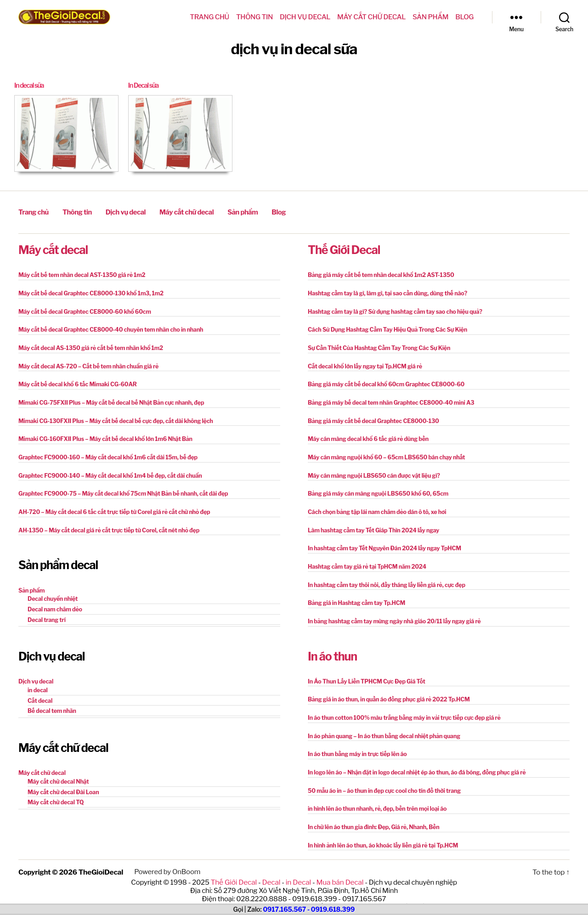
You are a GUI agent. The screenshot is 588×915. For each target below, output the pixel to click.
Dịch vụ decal (305, 17)
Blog (464, 17)
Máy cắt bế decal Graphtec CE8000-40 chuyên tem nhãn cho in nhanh (107, 327)
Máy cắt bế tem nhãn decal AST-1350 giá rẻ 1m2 (79, 274)
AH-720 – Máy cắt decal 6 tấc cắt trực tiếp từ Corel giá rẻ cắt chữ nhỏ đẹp (111, 506)
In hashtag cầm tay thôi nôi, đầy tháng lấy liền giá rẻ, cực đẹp (384, 578)
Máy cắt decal (53, 249)
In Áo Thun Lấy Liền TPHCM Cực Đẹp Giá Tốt (364, 674)
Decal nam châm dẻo (54, 602)
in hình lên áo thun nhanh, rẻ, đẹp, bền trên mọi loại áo (375, 799)
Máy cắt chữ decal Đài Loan (62, 783)
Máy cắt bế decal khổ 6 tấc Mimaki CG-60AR (75, 381)
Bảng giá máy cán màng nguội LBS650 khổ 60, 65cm (376, 489)
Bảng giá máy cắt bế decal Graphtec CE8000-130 (371, 417)
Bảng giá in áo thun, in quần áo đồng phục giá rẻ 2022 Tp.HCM (386, 692)
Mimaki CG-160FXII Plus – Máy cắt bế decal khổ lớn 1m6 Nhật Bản (102, 435)
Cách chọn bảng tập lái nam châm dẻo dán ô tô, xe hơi (374, 506)
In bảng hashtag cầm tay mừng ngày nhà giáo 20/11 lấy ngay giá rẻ (391, 614)
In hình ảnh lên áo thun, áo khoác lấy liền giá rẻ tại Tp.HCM (380, 835)
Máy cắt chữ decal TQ (55, 793)
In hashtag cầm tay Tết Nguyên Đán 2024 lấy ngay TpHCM (382, 542)
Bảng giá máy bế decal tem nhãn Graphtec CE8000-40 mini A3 (388, 399)
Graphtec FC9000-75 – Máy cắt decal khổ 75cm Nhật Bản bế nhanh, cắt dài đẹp (119, 489)
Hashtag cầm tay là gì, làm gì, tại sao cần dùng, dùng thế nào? (384, 291)
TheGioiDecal (100, 861)
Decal (272, 871)
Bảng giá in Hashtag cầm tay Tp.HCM (355, 596)
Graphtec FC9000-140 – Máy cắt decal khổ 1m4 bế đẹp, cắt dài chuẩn (107, 471)
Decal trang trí (46, 613)
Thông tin (254, 17)
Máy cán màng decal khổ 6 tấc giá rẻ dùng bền (366, 435)
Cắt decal (40, 693)
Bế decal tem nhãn (51, 703)
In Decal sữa (144, 85)
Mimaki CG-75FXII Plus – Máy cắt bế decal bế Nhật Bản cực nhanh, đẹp (108, 399)
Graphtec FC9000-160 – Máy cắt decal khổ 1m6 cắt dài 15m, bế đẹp (105, 453)
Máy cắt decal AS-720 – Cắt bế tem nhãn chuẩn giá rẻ (86, 363)
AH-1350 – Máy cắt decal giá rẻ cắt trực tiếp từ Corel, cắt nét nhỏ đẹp (106, 524)
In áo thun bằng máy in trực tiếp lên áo (356, 745)
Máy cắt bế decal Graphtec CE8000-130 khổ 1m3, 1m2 (88, 291)
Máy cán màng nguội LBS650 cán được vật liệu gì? (371, 471)
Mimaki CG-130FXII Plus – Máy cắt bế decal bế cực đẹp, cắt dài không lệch (112, 417)
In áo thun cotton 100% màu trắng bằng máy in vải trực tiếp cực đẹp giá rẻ (401, 709)
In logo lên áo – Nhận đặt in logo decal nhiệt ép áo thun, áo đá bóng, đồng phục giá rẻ (413, 763)
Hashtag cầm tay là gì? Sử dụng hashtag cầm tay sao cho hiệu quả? (392, 309)
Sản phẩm (430, 17)
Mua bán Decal (339, 871)
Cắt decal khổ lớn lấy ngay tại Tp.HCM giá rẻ (363, 363)
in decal (37, 683)
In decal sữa (30, 85)
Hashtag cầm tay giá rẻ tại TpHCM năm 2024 (365, 560)
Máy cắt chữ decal (371, 17)
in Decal (298, 871)
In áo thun (332, 649)
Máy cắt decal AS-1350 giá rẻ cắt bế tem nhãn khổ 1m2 (88, 345)
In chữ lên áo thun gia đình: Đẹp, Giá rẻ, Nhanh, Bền (371, 817)
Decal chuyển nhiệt (52, 592)
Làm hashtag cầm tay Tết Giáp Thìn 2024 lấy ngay (371, 524)
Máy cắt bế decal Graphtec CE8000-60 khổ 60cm (82, 309)
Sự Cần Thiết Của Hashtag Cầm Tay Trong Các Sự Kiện (376, 345)
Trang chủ (209, 17)
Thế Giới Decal (344, 249)
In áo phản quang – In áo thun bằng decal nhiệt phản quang (381, 727)
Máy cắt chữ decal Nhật (57, 773)
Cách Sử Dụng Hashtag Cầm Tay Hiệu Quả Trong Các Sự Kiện (384, 327)
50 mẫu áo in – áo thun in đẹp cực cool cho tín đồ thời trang (382, 781)
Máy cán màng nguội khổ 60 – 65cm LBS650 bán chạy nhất (384, 453)
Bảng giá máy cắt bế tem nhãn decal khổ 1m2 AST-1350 (378, 274)
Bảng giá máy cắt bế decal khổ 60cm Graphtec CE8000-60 (383, 381)
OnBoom (185, 861)
